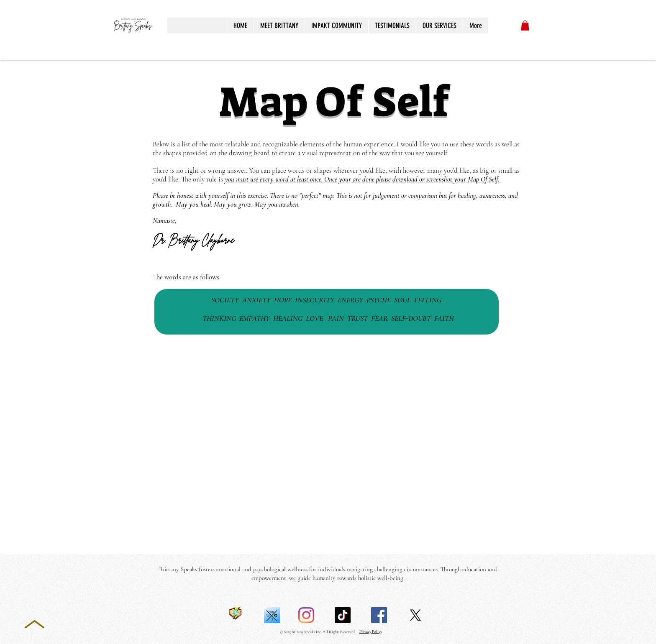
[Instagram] (306, 615)
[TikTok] (343, 615)
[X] (415, 615)
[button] (525, 26)
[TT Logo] (236, 615)
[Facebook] (379, 615)
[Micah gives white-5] (272, 615)
